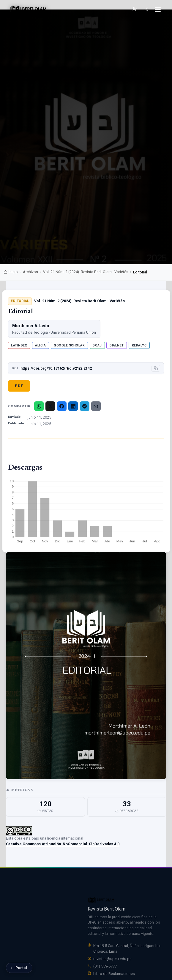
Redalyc (139, 345)
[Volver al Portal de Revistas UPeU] (19, 968)
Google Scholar (69, 345)
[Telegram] (85, 406)
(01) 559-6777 (105, 968)
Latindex (19, 345)
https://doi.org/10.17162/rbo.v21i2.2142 (56, 368)
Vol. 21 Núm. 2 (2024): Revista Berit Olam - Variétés (86, 272)
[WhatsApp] (39, 406)
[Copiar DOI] (156, 368)
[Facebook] (62, 406)
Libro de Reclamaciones (114, 975)
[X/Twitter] (50, 406)
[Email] (96, 406)
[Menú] (158, 10)
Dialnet (117, 345)
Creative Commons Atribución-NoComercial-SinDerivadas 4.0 (63, 844)
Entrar (146, 9)
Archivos (30, 272)
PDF (19, 386)
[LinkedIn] (73, 406)
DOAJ (97, 345)
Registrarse (135, 9)
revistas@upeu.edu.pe (112, 961)
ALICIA (40, 345)
